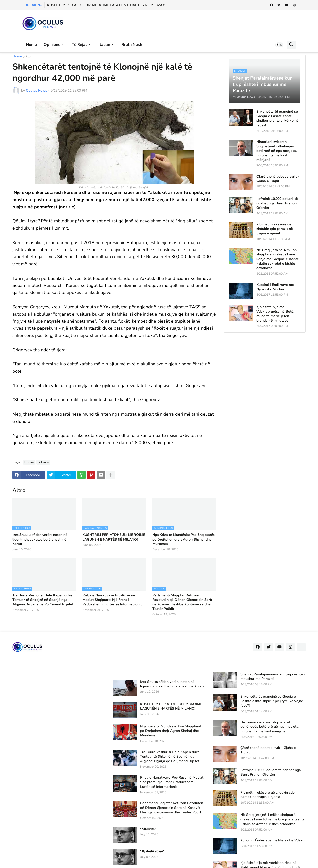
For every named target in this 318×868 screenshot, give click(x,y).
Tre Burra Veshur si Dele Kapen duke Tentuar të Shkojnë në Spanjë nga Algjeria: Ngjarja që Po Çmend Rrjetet (43, 600)
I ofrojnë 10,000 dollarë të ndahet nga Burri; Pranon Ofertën (277, 203)
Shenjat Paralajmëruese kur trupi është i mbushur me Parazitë (273, 677)
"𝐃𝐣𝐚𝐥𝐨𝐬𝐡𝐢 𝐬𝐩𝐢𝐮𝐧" (152, 851)
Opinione (52, 45)
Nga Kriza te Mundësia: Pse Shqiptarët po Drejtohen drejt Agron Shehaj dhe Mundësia (183, 539)
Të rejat (79, 45)
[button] (279, 45)
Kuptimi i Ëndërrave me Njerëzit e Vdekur (275, 287)
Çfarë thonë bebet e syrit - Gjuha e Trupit (278, 179)
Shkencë (43, 462)
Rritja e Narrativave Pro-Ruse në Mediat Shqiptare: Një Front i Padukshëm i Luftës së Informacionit (112, 600)
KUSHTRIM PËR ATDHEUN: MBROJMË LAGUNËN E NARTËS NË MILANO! (114, 537)
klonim (31, 57)
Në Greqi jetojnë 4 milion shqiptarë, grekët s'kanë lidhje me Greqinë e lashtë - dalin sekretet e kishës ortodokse (278, 259)
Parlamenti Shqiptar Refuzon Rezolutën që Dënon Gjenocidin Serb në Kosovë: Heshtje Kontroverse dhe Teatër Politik (182, 602)
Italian (104, 45)
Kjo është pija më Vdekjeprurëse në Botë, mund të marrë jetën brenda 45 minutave (275, 314)
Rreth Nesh (132, 45)
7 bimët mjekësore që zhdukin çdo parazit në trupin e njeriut (275, 229)
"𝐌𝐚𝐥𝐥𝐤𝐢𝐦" (148, 829)
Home (31, 45)
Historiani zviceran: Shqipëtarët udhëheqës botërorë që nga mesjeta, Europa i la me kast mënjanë (277, 151)
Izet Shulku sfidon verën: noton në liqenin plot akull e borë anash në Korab (40, 539)
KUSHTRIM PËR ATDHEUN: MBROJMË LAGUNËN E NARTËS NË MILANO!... (107, 5)
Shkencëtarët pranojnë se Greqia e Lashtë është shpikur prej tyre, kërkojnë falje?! (278, 119)
